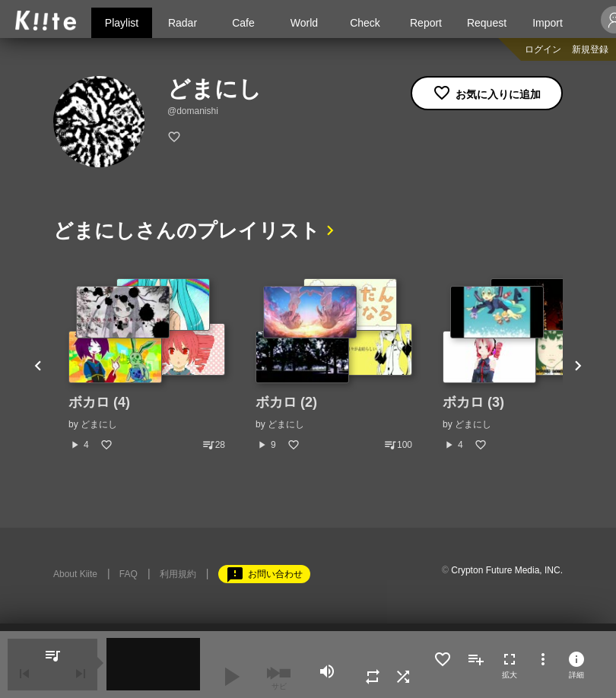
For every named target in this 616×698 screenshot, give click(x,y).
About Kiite (75, 574)
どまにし (99, 424)
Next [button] (578, 365)
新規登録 (590, 49)
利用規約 (178, 574)
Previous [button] (38, 365)
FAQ (129, 574)
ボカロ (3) (473, 402)
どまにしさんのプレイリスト (187, 230)
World (304, 23)
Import (548, 23)
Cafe (243, 23)
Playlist (122, 23)
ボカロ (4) (99, 402)
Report (426, 23)
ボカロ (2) (286, 402)
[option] (147, 365)
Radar (183, 23)
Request (487, 23)
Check (365, 23)
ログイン (543, 49)
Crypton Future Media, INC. (507, 570)
